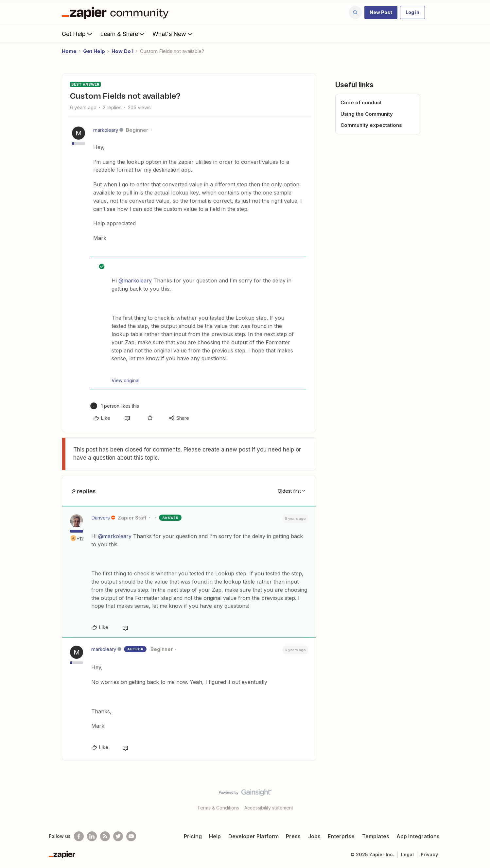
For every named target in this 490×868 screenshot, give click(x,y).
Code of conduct (361, 102)
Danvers (101, 518)
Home (69, 51)
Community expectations (371, 125)
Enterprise (341, 836)
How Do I (122, 51)
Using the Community (367, 114)
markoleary (106, 130)
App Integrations (418, 836)
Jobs (314, 836)
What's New (173, 34)
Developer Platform (254, 836)
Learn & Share (123, 34)
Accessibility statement (269, 808)
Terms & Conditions (218, 808)
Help (215, 836)
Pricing (193, 836)
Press (293, 836)
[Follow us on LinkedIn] (92, 836)
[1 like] (115, 406)
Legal (407, 854)
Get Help (78, 34)
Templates (376, 836)
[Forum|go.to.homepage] (117, 12)
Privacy (429, 854)
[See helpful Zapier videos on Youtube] (131, 836)
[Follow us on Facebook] (79, 836)
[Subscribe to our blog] (105, 836)
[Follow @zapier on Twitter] (118, 836)
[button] (381, 12)
